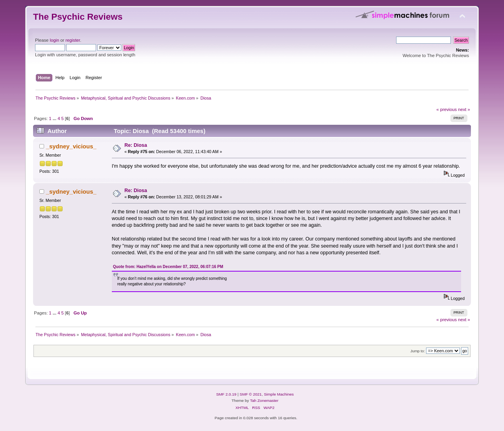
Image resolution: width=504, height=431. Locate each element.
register (73, 40)
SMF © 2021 (251, 394)
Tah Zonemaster (264, 400)
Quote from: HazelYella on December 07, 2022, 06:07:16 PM (168, 267)
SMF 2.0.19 (226, 394)
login (54, 40)
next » (464, 109)
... (55, 118)
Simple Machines (279, 394)
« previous (447, 109)
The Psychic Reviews (78, 17)
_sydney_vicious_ (71, 146)
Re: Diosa (136, 145)
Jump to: (418, 351)
